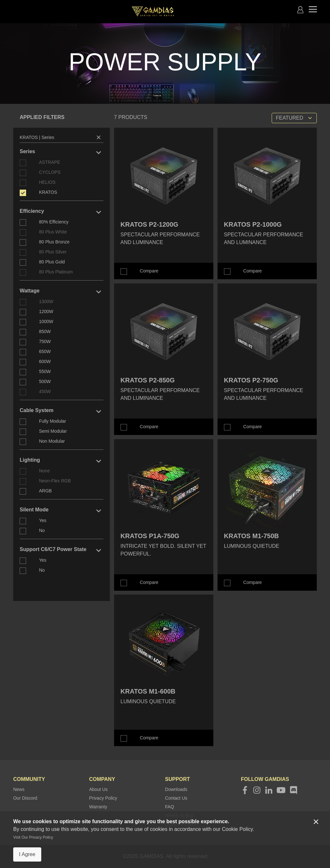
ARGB (45, 491)
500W (45, 381)
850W (45, 331)
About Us (98, 789)
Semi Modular (53, 431)
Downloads (176, 789)
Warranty (98, 807)
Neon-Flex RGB (55, 481)
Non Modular (52, 441)
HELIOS (47, 182)
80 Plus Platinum (56, 272)
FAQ (170, 807)
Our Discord (25, 798)
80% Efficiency (54, 222)
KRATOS (48, 192)
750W (45, 341)
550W (45, 371)
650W (45, 351)
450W (45, 391)
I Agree (27, 854)
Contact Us (176, 798)
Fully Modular (53, 421)
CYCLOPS (50, 172)
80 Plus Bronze (54, 242)
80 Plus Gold (52, 262)
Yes (43, 520)
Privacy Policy (103, 798)
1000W (46, 321)
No (42, 530)
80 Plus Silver (53, 252)
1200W (46, 311)
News (19, 789)
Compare (149, 271)
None (44, 471)
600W (45, 361)
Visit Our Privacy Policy (33, 837)
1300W (46, 301)
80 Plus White (53, 232)
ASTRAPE (49, 162)
